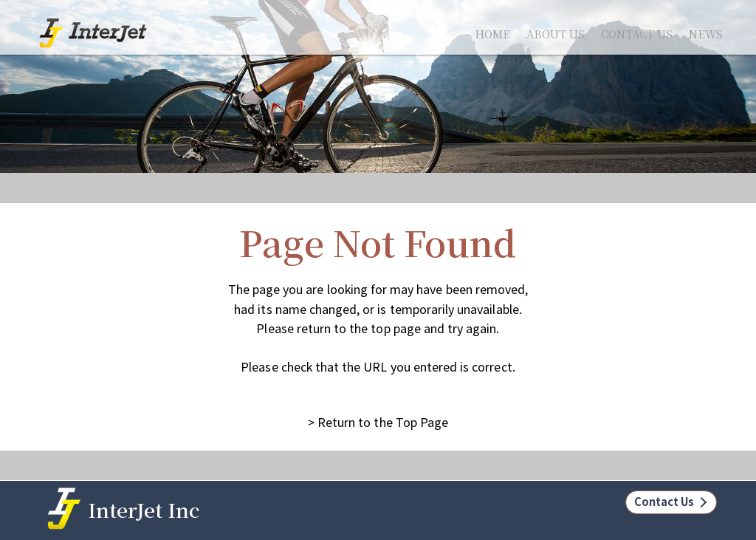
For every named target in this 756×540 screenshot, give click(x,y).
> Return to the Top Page (378, 422)
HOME (492, 34)
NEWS (706, 34)
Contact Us (664, 501)
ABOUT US (556, 34)
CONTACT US (637, 34)
